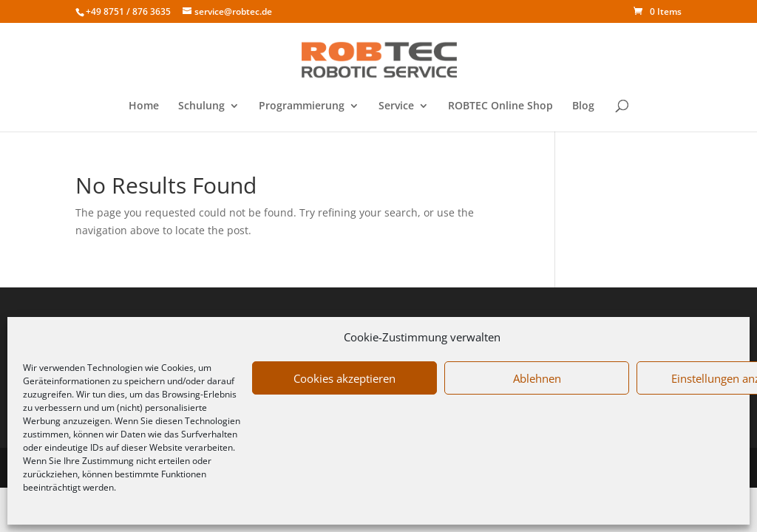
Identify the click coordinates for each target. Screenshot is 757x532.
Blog (583, 106)
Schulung (201, 106)
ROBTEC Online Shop (500, 106)
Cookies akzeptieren (344, 378)
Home (144, 106)
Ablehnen (537, 378)
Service (396, 106)
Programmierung (302, 106)
